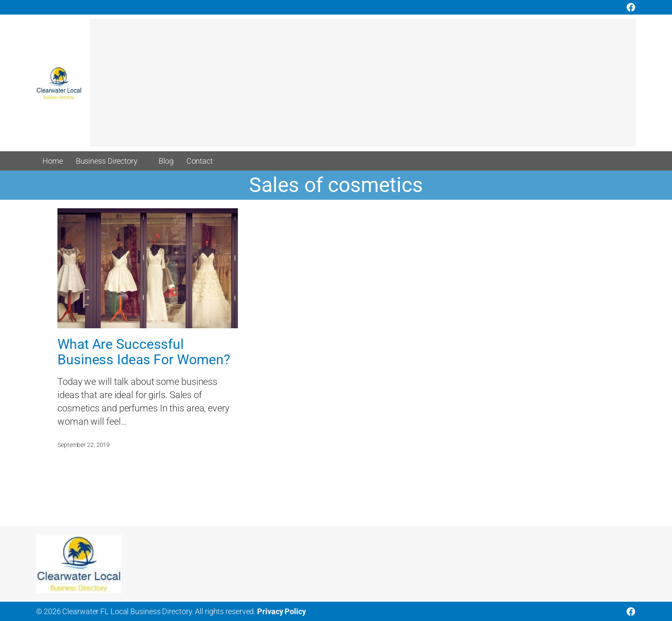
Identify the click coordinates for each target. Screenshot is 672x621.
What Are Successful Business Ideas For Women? (144, 352)
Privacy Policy (282, 611)
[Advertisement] (347, 87)
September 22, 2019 (84, 445)
